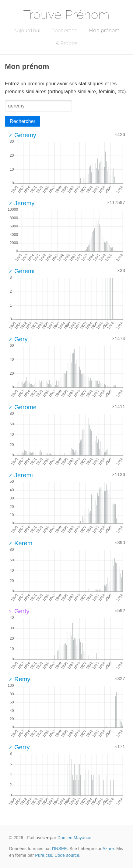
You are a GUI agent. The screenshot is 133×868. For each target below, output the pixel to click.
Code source (67, 855)
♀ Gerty (19, 611)
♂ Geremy (22, 135)
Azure (108, 849)
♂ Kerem (20, 543)
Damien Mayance (74, 838)
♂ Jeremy (21, 203)
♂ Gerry (19, 747)
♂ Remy (19, 679)
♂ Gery (18, 339)
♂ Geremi (21, 271)
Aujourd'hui (27, 31)
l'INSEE (60, 849)
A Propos (66, 43)
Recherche (65, 31)
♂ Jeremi (20, 475)
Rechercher (23, 121)
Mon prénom (104, 31)
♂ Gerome (22, 407)
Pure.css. (44, 855)
